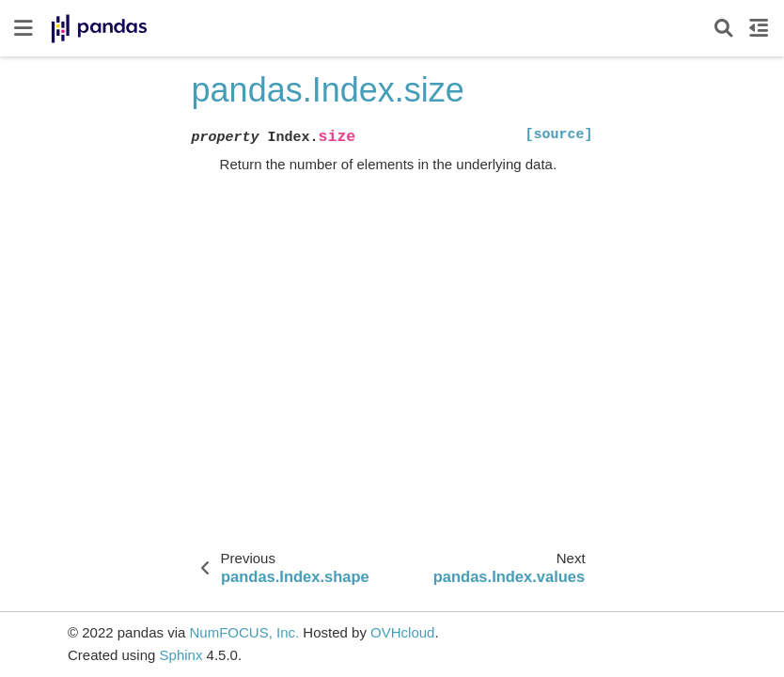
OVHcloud (402, 632)
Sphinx (181, 655)
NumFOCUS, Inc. (244, 632)
